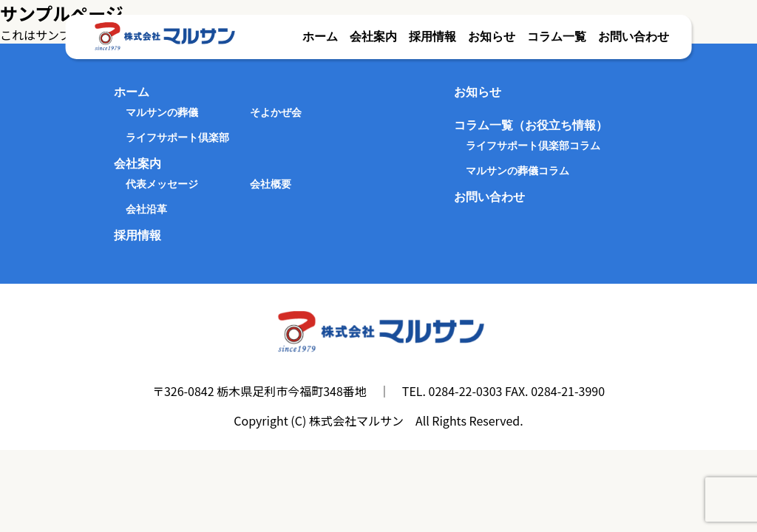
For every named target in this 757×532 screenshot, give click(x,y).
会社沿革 (146, 209)
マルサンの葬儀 (162, 112)
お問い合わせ (634, 37)
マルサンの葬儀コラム (517, 171)
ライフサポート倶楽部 (177, 137)
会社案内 (373, 37)
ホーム (320, 37)
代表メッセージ (162, 184)
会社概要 (271, 184)
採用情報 (432, 37)
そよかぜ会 (276, 112)
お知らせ (492, 37)
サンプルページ (62, 13)
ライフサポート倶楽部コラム (533, 146)
